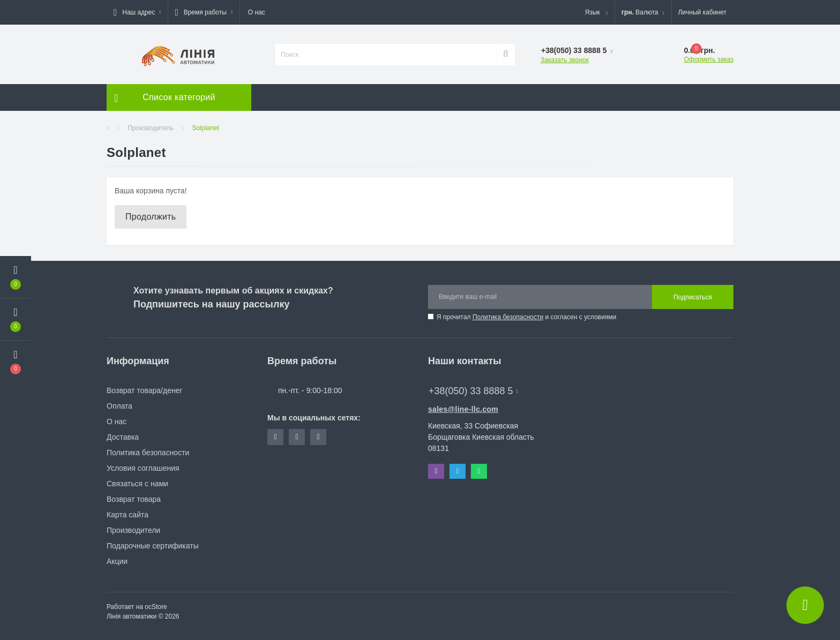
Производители (133, 530)
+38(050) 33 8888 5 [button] (473, 391)
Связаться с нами (137, 484)
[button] (137, 12)
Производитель (150, 128)
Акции (117, 561)
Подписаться (693, 297)
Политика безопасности (508, 317)
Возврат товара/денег (145, 390)
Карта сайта (127, 515)
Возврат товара (134, 499)
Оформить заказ (709, 59)
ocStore (156, 607)
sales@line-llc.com (463, 409)
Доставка (123, 437)
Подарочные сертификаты (153, 546)
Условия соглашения (143, 468)
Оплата (119, 406)
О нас (257, 12)
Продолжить (151, 217)
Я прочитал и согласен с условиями (526, 317)
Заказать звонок (565, 60)
